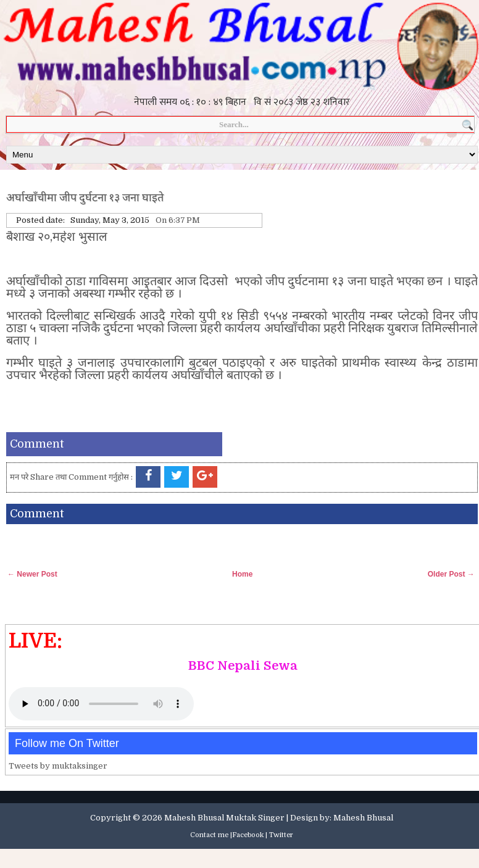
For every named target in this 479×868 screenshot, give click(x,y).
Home (242, 574)
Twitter (281, 835)
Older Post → (451, 574)
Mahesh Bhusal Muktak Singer (224, 818)
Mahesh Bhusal (363, 818)
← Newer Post (32, 574)
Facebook (248, 835)
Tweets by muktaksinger (58, 766)
